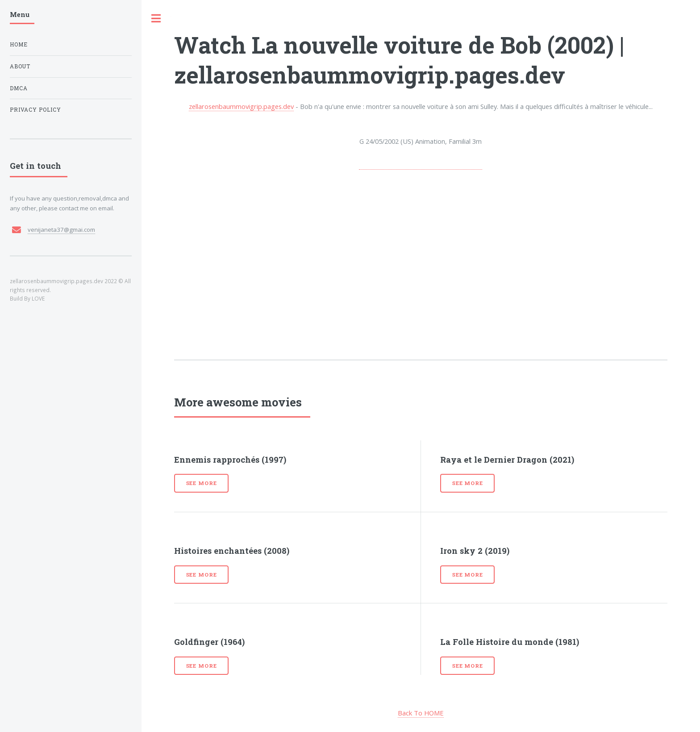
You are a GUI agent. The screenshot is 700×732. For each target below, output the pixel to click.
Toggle (156, 19)
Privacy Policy (35, 110)
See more (202, 483)
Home (19, 44)
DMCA (19, 88)
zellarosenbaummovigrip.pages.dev (241, 106)
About (20, 66)
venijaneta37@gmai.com (61, 230)
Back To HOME (421, 713)
